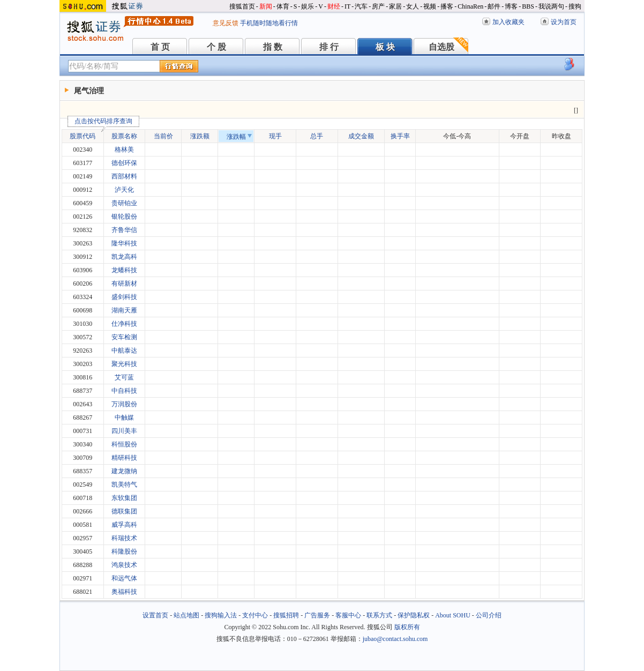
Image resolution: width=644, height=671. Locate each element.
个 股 (216, 47)
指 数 (273, 47)
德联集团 (124, 511)
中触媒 (124, 417)
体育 (283, 6)
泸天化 (124, 190)
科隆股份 (124, 551)
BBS (528, 6)
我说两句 (551, 6)
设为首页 (564, 22)
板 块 (385, 47)
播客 (447, 6)
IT (347, 6)
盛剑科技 (124, 297)
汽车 (361, 6)
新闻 (266, 6)
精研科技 (124, 458)
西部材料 (124, 176)
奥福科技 (124, 592)
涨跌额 (200, 136)
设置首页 (155, 615)
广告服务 (317, 615)
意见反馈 (226, 23)
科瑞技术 (124, 538)
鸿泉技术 (124, 565)
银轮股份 (124, 217)
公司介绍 (489, 615)
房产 (378, 6)
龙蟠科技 (124, 270)
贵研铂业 (124, 203)
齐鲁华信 (124, 230)
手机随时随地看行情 (269, 23)
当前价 (163, 136)
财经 (334, 6)
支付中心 (255, 615)
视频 (430, 6)
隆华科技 (124, 243)
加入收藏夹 (508, 22)
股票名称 (124, 136)
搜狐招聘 (286, 615)
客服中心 (348, 615)
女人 (413, 6)
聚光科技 (124, 364)
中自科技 (124, 391)
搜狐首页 (242, 6)
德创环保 (124, 163)
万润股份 (124, 404)
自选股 (441, 47)
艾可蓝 (124, 377)
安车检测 (124, 337)
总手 (317, 136)
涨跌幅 (239, 137)
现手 (275, 136)
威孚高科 (124, 525)
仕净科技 (124, 324)
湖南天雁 (124, 310)
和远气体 (124, 578)
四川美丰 (124, 431)
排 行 (329, 47)
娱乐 (308, 6)
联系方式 (379, 615)
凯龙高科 (124, 257)
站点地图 (186, 615)
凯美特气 (124, 484)
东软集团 (124, 498)
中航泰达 (124, 351)
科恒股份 (124, 444)
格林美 (124, 150)
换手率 (400, 136)
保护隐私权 (414, 615)
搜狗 (575, 6)
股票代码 (85, 135)
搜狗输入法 (221, 615)
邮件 (494, 6)
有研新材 (124, 284)
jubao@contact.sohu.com (395, 639)
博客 (511, 6)
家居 (395, 6)
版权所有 (407, 627)
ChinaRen (470, 6)
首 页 (160, 47)
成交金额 (361, 136)
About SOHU (453, 615)
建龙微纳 (124, 471)
